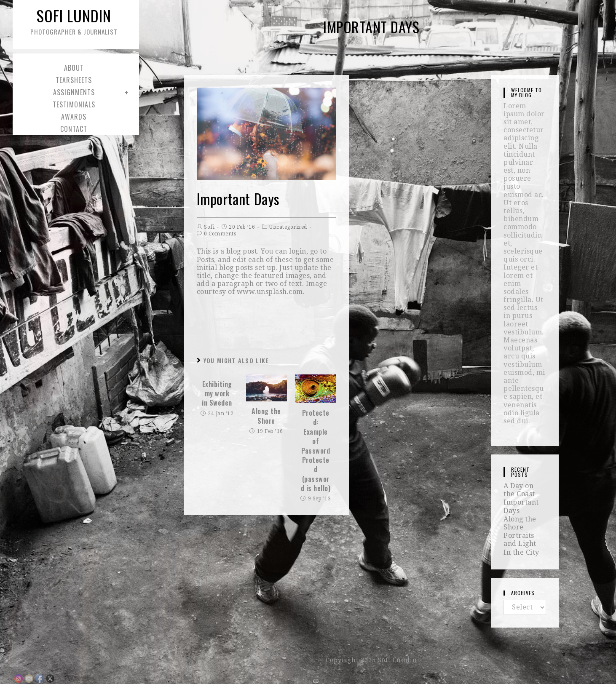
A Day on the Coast (519, 490)
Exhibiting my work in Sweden (217, 394)
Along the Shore (266, 416)
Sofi (209, 227)
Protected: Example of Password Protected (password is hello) (316, 451)
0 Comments (220, 234)
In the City (521, 552)
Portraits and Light (520, 540)
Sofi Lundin (74, 20)
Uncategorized (288, 227)
